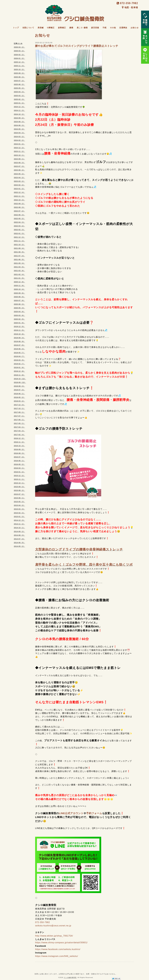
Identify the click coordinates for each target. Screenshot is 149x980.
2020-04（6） (19, 312)
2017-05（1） (19, 423)
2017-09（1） (19, 412)
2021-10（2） (19, 245)
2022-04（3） (19, 222)
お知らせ (135, 28)
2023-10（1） (19, 155)
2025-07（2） (19, 81)
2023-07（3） (19, 166)
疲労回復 (95, 28)
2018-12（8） (19, 371)
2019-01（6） (19, 368)
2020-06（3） (19, 304)
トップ (16, 28)
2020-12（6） (19, 282)
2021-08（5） (19, 252)
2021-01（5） (19, 278)
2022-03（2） (19, 226)
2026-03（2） (19, 51)
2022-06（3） (19, 215)
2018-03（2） (19, 401)
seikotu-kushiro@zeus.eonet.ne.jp (53, 926)
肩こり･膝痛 (82, 28)
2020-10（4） (19, 289)
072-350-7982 (127, 3)
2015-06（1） (19, 498)
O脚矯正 (51, 28)
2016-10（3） (19, 446)
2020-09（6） (19, 293)
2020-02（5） (19, 319)
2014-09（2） (19, 532)
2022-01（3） (19, 234)
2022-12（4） (19, 192)
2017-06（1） (19, 420)
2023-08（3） (19, 163)
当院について (28, 28)
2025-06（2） (19, 84)
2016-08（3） (19, 453)
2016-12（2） (19, 438)
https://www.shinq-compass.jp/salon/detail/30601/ (61, 943)
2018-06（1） (19, 394)
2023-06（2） (19, 170)
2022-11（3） (19, 196)
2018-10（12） (20, 379)
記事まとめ (18, 43)
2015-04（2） (19, 505)
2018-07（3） (19, 390)
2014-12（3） (19, 520)
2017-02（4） (19, 435)
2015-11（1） (19, 479)
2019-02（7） (19, 364)
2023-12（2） (19, 148)
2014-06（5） (19, 543)
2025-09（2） (19, 73)
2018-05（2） (19, 397)
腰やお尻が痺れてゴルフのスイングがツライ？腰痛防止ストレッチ (77, 46)
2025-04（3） (19, 92)
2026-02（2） (19, 55)
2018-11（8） (19, 375)
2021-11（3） (19, 241)
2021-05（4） (19, 263)
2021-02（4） (19, 275)
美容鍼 (41, 28)
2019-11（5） (19, 330)
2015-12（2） (19, 476)
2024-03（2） (19, 137)
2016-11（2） (19, 442)
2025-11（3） (19, 66)
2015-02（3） (19, 513)
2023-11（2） (19, 151)
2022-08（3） (19, 207)
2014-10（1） (19, 528)
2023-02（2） (19, 185)
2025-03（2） (19, 96)
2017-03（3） (19, 431)
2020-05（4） (19, 308)
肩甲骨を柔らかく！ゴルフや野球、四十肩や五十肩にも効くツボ (84, 565)
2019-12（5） (19, 327)
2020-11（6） (19, 286)
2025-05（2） (19, 88)
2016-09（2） (19, 449)
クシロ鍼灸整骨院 (70, 977)
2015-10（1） (19, 483)
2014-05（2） (19, 546)
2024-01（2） (19, 144)
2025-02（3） (19, 99)
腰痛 (71, 28)
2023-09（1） (19, 159)
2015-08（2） (19, 490)
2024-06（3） (19, 125)
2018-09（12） (20, 382)
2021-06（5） (19, 260)
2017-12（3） (19, 405)
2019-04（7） (19, 356)
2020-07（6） (19, 301)
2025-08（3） (19, 77)
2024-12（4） (19, 107)
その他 (113, 28)
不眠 (104, 28)
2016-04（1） (19, 468)
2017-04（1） (19, 427)
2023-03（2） (19, 181)
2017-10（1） (19, 409)
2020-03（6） (19, 315)
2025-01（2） (19, 103)
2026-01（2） (19, 58)
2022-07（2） (19, 211)
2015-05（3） (19, 502)
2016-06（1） (19, 461)
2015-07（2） (19, 494)
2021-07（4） (19, 256)
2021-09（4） (19, 248)
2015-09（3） (19, 487)
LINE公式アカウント (71, 813)
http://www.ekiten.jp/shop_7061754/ (54, 936)
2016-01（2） (19, 472)
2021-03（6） (19, 271)
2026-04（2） (19, 47)
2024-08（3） (19, 122)
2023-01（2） (19, 189)
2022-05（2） (19, 219)
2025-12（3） (19, 62)
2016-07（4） (19, 457)
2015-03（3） (19, 509)
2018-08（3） (19, 386)
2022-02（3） (19, 230)
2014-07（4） (19, 539)
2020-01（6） (19, 323)
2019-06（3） (19, 349)
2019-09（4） (19, 338)
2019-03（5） (19, 360)
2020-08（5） (19, 297)
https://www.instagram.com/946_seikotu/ (57, 956)
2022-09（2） (19, 204)
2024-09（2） (19, 118)
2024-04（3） (19, 133)
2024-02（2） (19, 140)
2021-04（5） (19, 267)
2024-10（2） (19, 114)
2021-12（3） (19, 237)
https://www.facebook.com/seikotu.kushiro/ (58, 949)
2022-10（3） (19, 200)
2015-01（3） (19, 517)
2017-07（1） (19, 416)
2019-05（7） (19, 353)
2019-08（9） (19, 342)
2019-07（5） (19, 345)
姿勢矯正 (62, 28)
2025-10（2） (19, 70)
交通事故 (123, 28)
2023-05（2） (19, 174)
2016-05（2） (19, 464)
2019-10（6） (19, 334)
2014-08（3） (19, 535)
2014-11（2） (19, 524)
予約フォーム (94, 813)
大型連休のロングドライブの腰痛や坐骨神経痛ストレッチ (79, 549)
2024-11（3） (19, 110)
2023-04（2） (19, 178)
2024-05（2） (19, 129)
